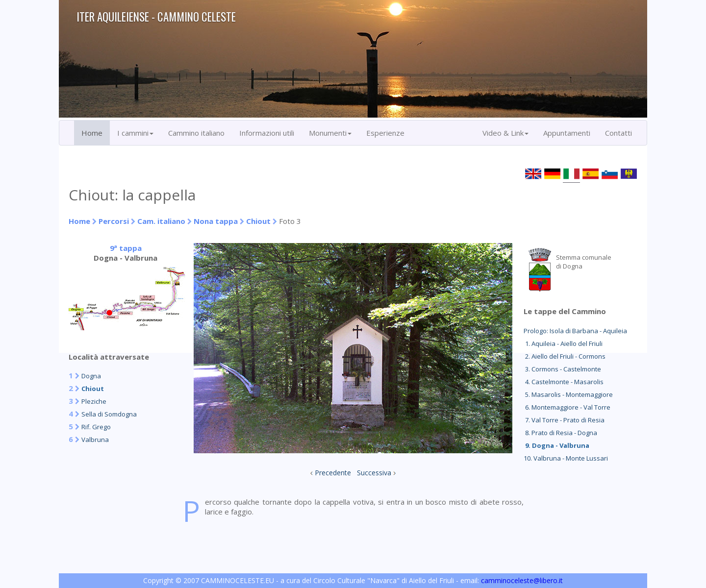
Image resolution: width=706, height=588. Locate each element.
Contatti (618, 133)
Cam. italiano (161, 221)
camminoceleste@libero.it (522, 580)
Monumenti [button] (330, 133)
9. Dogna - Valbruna (556, 445)
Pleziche (94, 401)
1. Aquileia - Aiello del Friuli (563, 343)
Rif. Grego (96, 427)
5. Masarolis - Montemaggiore (568, 394)
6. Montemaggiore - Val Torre (567, 407)
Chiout (258, 221)
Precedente (333, 473)
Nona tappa (216, 221)
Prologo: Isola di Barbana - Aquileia (575, 331)
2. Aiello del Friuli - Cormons (565, 356)
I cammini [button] (135, 133)
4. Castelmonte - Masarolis (564, 382)
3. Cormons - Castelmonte (562, 369)
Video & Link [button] (505, 133)
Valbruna (95, 440)
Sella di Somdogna (109, 414)
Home (92, 133)
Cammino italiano (196, 133)
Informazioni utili (267, 133)
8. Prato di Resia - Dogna (560, 433)
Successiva (374, 473)
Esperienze (385, 133)
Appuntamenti (567, 133)
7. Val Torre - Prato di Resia (564, 420)
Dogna (91, 376)
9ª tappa (126, 248)
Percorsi (114, 221)
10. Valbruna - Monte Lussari (566, 458)
